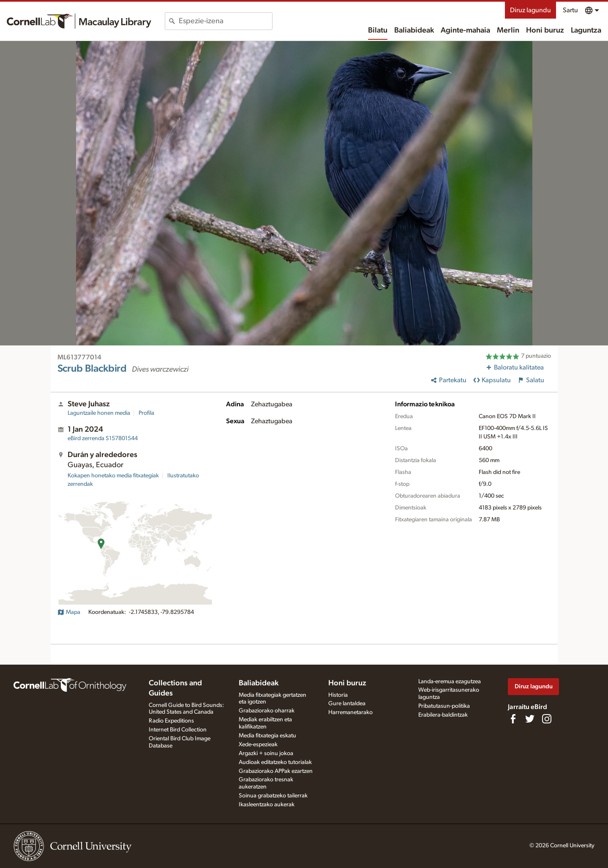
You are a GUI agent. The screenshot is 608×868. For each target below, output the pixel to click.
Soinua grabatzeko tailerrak (273, 796)
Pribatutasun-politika (444, 706)
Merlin (508, 30)
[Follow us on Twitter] (530, 719)
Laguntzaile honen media (99, 413)
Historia (338, 695)
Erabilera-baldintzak (443, 715)
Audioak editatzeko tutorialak (275, 762)
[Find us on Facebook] (513, 719)
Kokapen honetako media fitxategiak (113, 476)
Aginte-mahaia (465, 30)
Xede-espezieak (258, 745)
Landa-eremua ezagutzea (450, 682)
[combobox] (225, 21)
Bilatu (378, 30)
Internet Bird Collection (178, 730)
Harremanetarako (350, 712)
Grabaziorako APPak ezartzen (276, 771)
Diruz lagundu (530, 10)
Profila (146, 413)
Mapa (69, 612)
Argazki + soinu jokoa (266, 753)
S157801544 (103, 438)
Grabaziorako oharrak (267, 711)
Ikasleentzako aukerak (267, 805)
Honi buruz (545, 30)
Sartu (570, 10)
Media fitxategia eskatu (267, 736)
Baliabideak (414, 30)
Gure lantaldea (347, 704)
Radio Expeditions (171, 721)
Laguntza (586, 30)
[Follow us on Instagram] (547, 719)
